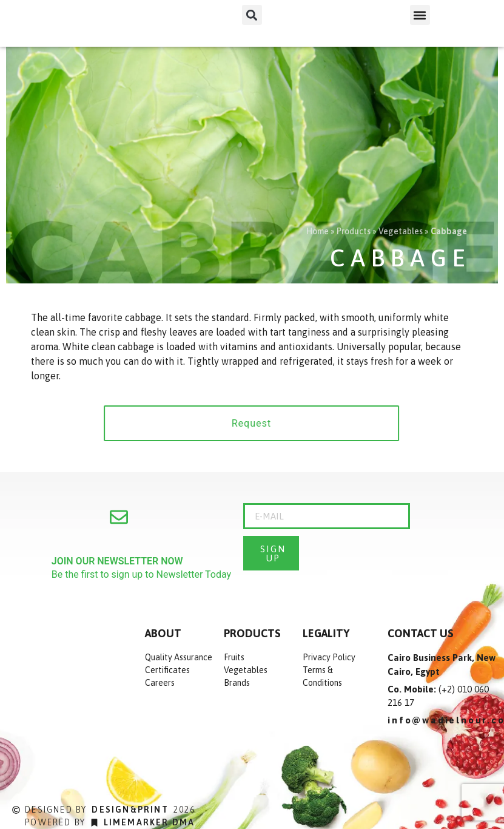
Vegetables (401, 231)
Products (354, 231)
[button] (252, 15)
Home (318, 231)
